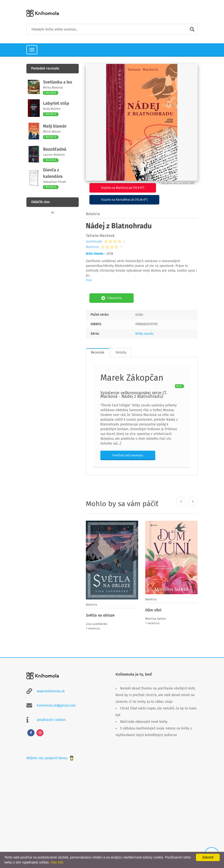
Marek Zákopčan (132, 378)
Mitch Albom (52, 132)
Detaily (121, 352)
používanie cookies (51, 720)
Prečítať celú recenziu (128, 455)
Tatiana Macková (100, 236)
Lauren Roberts (54, 155)
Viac (89, 280)
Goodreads (94, 242)
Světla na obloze (100, 615)
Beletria (93, 214)
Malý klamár (55, 126)
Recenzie (98, 352)
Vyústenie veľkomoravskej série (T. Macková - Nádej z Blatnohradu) (134, 395)
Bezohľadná (55, 149)
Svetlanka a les (58, 82)
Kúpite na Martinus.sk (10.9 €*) (123, 188)
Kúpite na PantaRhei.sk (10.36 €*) (124, 200)
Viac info (57, 862)
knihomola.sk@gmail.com (56, 706)
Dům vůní (153, 610)
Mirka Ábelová (53, 87)
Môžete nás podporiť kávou (50, 758)
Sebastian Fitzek (55, 182)
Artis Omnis (95, 254)
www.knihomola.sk (51, 691)
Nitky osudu (144, 334)
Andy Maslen (52, 109)
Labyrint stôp (56, 103)
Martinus (93, 247)
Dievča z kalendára (53, 173)
